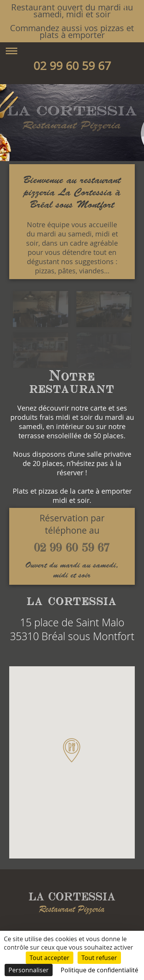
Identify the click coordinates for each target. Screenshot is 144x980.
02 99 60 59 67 (72, 66)
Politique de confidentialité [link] (99, 970)
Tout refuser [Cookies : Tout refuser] (99, 958)
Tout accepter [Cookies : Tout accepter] (50, 958)
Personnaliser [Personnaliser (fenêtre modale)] (29, 970)
